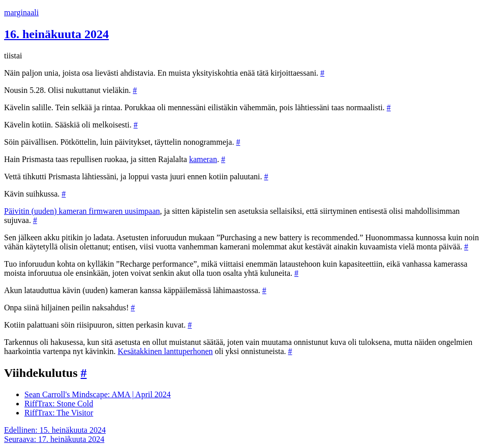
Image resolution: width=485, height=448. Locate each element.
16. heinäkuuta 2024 (56, 34)
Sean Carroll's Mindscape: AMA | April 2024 (98, 394)
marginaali (21, 12)
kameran (203, 159)
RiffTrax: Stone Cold (59, 404)
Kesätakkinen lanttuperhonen (165, 351)
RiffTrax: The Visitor (59, 413)
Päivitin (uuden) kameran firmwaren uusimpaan (82, 211)
